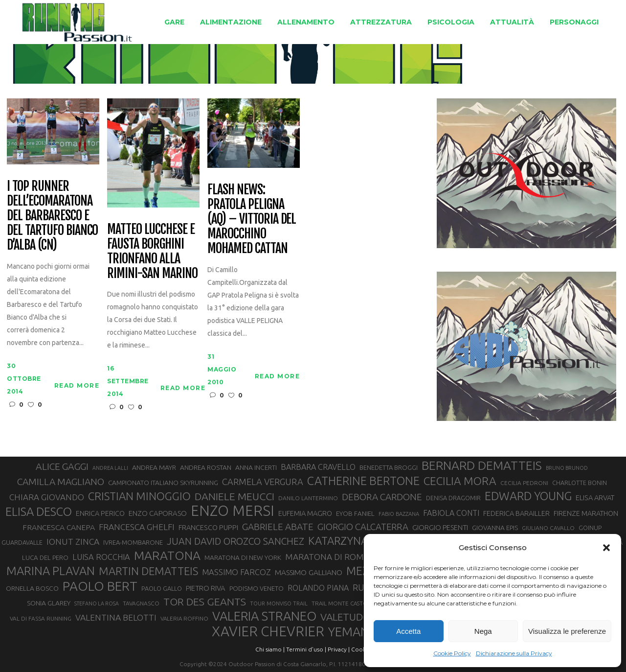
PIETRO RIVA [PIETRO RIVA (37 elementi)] (206, 588)
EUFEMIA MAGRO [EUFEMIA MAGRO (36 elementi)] (305, 513)
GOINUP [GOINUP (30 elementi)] (590, 528)
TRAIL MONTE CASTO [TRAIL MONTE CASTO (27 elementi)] (340, 603)
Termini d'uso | (306, 649)
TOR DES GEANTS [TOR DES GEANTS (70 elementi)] (205, 602)
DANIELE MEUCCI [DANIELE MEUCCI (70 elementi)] (235, 496)
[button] (606, 548)
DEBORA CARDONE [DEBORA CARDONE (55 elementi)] (382, 497)
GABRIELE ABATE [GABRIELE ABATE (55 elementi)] (278, 527)
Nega (483, 631)
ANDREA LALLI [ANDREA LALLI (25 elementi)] (110, 468)
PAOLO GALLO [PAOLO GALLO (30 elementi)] (162, 588)
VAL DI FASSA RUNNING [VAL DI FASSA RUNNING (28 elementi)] (41, 618)
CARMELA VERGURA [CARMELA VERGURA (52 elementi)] (263, 482)
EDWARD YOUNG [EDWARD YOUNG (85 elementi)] (528, 496)
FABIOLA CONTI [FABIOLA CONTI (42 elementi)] (451, 513)
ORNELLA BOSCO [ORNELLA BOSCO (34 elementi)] (32, 588)
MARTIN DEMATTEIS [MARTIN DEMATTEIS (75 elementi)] (148, 571)
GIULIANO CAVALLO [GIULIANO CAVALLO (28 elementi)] (548, 528)
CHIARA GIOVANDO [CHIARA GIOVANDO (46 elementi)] (47, 497)
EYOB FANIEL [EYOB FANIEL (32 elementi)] (355, 514)
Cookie (361, 649)
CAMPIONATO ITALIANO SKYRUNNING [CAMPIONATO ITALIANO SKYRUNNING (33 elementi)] (163, 483)
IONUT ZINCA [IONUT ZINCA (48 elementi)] (73, 542)
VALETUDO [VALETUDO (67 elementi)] (346, 617)
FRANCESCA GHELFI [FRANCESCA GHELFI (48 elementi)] (137, 527)
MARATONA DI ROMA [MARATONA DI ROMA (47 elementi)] (327, 557)
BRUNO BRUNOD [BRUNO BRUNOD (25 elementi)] (567, 468)
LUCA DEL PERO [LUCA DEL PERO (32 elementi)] (45, 558)
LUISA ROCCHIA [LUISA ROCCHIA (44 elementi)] (101, 557)
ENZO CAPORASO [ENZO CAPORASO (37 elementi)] (158, 513)
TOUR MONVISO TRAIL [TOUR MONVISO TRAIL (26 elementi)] (279, 603)
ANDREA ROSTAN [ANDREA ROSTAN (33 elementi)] (206, 467)
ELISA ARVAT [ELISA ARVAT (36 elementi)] (595, 498)
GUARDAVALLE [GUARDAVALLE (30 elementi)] (22, 542)
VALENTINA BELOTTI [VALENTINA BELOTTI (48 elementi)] (116, 617)
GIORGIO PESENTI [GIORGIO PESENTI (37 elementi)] (440, 527)
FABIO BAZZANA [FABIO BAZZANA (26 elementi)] (399, 514)
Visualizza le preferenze (567, 631)
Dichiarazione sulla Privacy (514, 653)
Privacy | (339, 649)
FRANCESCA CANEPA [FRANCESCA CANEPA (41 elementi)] (59, 527)
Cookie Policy (452, 653)
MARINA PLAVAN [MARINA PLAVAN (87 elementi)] (51, 571)
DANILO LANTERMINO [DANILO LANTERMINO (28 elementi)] (308, 498)
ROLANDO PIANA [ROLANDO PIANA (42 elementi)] (318, 588)
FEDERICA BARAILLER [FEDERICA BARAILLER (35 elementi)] (516, 513)
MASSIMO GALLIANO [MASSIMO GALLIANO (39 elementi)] (309, 572)
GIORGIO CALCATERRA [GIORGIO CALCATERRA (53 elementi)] (363, 527)
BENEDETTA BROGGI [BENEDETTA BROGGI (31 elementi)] (389, 467)
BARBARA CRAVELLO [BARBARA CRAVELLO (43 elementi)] (318, 467)
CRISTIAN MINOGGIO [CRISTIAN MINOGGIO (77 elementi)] (139, 496)
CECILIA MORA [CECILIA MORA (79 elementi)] (460, 481)
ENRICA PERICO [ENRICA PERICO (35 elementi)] (100, 513)
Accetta (408, 631)
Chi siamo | (270, 649)
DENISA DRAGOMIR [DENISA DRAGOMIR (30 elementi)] (453, 498)
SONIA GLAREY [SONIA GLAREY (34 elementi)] (49, 603)
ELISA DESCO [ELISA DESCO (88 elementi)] (39, 512)
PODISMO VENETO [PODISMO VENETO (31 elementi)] (257, 588)
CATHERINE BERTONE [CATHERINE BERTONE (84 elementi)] (363, 481)
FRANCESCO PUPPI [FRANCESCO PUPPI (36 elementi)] (208, 527)
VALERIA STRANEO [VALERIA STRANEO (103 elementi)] (264, 616)
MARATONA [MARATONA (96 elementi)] (167, 556)
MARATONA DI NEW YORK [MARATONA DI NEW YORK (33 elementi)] (243, 557)
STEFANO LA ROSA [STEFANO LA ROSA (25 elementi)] (97, 603)
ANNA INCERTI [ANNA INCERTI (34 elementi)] (256, 467)
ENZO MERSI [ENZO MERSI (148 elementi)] (233, 511)
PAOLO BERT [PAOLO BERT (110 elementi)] (100, 586)
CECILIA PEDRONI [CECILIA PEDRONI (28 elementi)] (524, 483)
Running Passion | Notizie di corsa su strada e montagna (282, 58)
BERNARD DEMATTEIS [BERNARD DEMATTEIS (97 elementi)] (482, 465)
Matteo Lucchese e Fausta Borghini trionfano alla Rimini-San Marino (152, 252)
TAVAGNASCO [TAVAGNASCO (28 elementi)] (141, 603)
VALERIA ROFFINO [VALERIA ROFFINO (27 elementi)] (184, 618)
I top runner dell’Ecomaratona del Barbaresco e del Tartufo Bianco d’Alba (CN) (52, 216)
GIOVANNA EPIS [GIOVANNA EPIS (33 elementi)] (495, 528)
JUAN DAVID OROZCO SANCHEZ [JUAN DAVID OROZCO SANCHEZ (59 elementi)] (235, 541)
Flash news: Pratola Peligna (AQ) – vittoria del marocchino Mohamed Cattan (252, 219)
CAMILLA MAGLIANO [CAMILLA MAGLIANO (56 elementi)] (61, 482)
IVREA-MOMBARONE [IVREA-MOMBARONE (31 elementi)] (133, 542)
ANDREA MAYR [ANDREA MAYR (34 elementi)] (154, 467)
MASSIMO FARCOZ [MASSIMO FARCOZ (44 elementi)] (236, 572)
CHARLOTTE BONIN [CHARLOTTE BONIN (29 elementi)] (580, 483)
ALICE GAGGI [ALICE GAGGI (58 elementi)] (62, 466)
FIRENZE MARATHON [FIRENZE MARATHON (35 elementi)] (586, 513)
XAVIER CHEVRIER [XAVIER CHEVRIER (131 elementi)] (268, 631)
